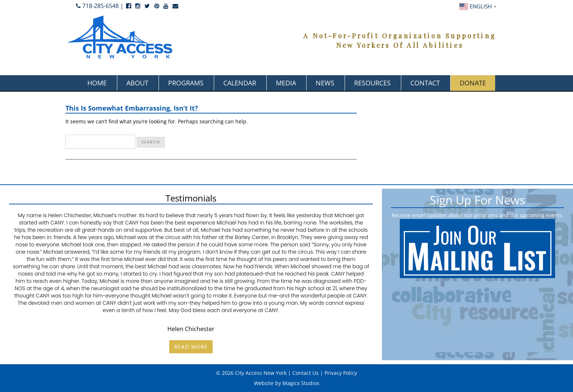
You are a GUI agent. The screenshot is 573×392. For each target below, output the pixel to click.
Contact (425, 83)
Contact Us (306, 373)
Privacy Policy (341, 373)
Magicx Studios (301, 383)
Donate (473, 83)
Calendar (240, 83)
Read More (191, 347)
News (325, 83)
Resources (372, 83)
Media (286, 83)
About (137, 83)
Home (97, 83)
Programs (186, 83)
